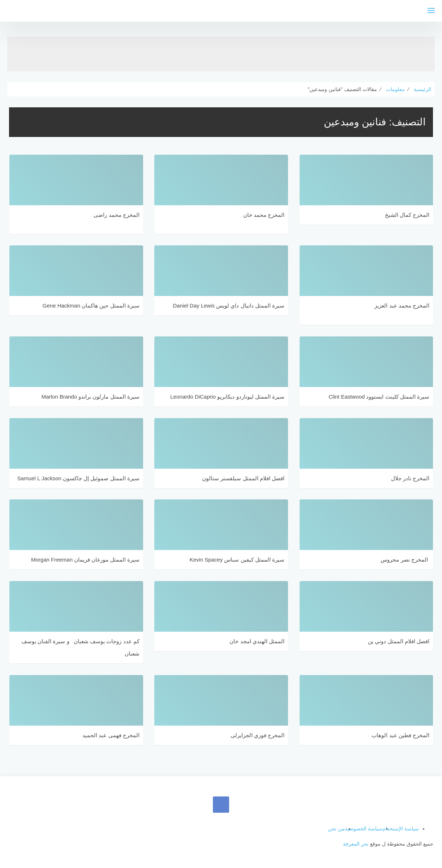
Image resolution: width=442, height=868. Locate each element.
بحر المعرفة (356, 844)
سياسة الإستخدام (401, 829)
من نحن (336, 829)
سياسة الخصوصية (364, 829)
